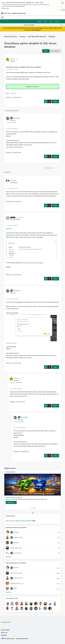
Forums (23, 36)
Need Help (14, 93)
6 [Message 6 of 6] (11, 201)
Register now (5, 8)
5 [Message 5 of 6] (11, 275)
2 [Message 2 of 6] (11, 363)
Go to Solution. (35, 86)
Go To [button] (57, 21)
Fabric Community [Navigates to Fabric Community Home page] (19, 13)
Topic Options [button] (55, 51)
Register (39, 21)
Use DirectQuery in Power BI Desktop (32, 263)
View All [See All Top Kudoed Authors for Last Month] (8, 592)
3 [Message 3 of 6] (15, 402)
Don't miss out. (36, 30)
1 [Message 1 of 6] (11, 97)
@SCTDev (9, 228)
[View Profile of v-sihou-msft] (19, 217)
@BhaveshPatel (10, 235)
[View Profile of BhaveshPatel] (17, 118)
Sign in (46, 21)
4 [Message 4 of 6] (11, 152)
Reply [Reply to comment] (55, 156)
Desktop (52, 36)
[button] (46, 51)
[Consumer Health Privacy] (22, 638)
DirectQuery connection (11, 343)
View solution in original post (14, 147)
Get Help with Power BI (37, 36)
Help (51, 21)
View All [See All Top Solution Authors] (8, 557)
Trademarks (4, 635)
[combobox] (43, 25)
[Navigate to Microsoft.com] (6, 13)
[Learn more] (11, 502)
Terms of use (4, 632)
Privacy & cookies (5, 630)
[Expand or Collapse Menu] (2, 18)
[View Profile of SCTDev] (12, 59)
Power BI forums (11, 36)
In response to (11, 122)
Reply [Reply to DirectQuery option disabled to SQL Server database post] (55, 101)
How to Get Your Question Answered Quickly (19, 521)
